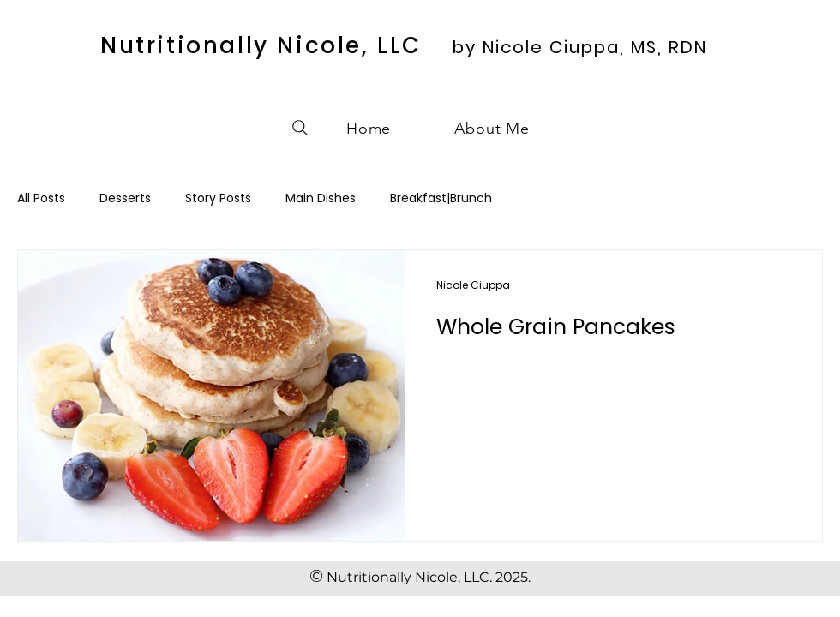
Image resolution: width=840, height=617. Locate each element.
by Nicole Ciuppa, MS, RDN (580, 47)
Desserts (125, 198)
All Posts (41, 198)
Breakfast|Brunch (441, 198)
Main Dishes (321, 198)
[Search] (300, 128)
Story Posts (218, 198)
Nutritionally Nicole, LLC (261, 45)
